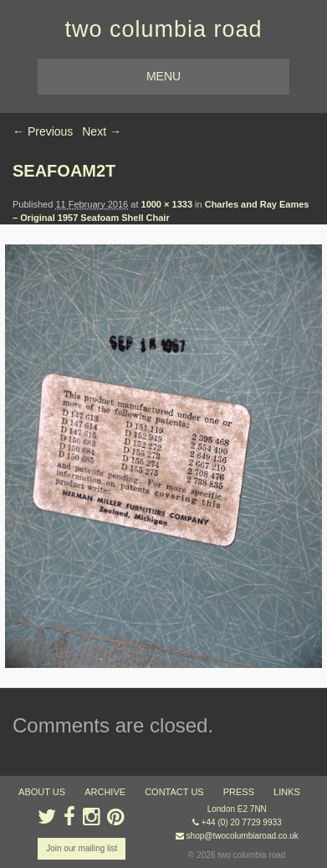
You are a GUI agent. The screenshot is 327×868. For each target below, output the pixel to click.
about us (42, 792)
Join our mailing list (82, 848)
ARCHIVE (105, 792)
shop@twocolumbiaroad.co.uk (243, 836)
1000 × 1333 (167, 204)
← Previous (43, 131)
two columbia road (163, 29)
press (239, 792)
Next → (102, 131)
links (287, 792)
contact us (174, 792)
